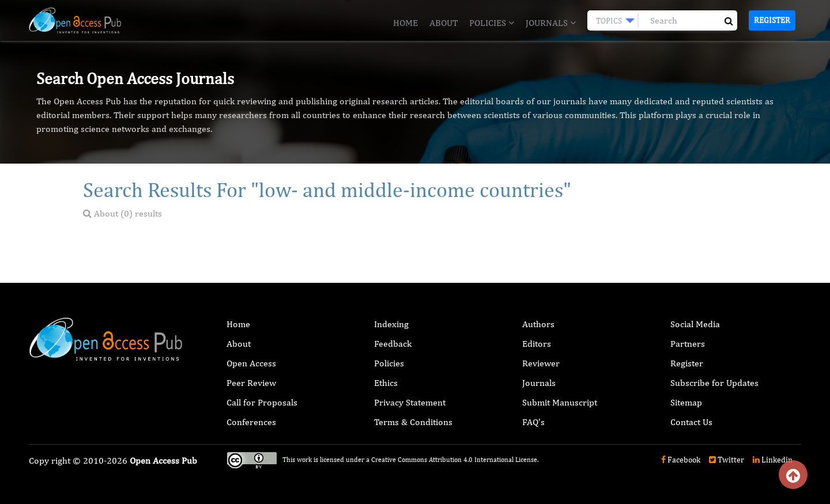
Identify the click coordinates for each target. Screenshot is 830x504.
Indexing (391, 324)
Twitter (727, 460)
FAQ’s (533, 422)
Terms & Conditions (413, 422)
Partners (688, 344)
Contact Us (691, 422)
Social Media (695, 324)
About (444, 23)
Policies (492, 23)
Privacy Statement (410, 402)
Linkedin (773, 460)
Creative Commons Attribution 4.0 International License (454, 460)
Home (405, 23)
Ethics (386, 383)
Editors (537, 344)
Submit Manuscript (560, 402)
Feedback (393, 344)
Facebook (681, 460)
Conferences (251, 422)
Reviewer (541, 363)
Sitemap (686, 402)
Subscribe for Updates (714, 383)
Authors (538, 324)
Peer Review (251, 383)
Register (772, 20)
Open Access (251, 363)
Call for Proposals (262, 402)
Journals (551, 23)
